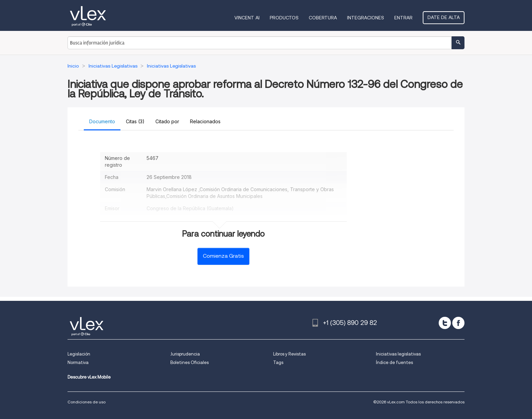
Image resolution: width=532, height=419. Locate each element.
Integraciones (366, 18)
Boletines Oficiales (189, 362)
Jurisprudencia (185, 354)
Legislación (79, 354)
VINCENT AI (247, 18)
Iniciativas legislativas (398, 354)
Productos (284, 18)
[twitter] (445, 323)
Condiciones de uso (87, 402)
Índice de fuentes (394, 362)
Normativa (78, 362)
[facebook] (458, 323)
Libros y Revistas (289, 354)
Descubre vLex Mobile (89, 377)
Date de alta (444, 17)
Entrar (403, 18)
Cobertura (323, 18)
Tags (278, 362)
